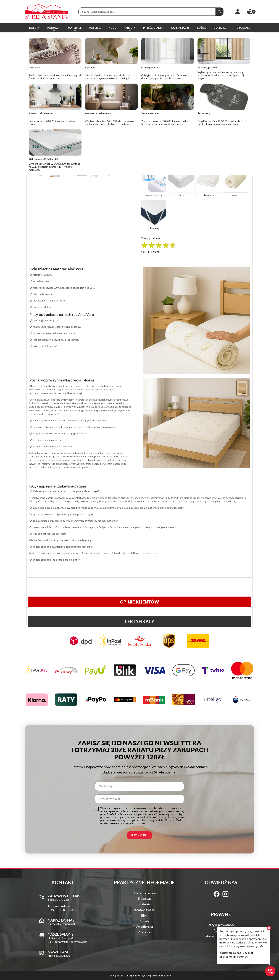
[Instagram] (225, 894)
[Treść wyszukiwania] (147, 12)
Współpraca (144, 927)
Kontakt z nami (144, 910)
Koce (112, 28)
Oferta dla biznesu (144, 893)
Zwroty (144, 921)
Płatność (144, 904)
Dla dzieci (220, 28)
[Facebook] (217, 894)
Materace (75, 28)
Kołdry (34, 28)
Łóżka (202, 28)
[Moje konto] (238, 12)
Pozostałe (242, 28)
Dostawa (144, 899)
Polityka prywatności (221, 925)
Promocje (144, 932)
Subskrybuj (139, 835)
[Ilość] (145, 85)
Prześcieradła (153, 28)
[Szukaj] (219, 12)
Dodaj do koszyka (176, 85)
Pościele (95, 28)
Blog (144, 915)
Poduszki (54, 28)
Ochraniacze (180, 28)
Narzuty (130, 28)
